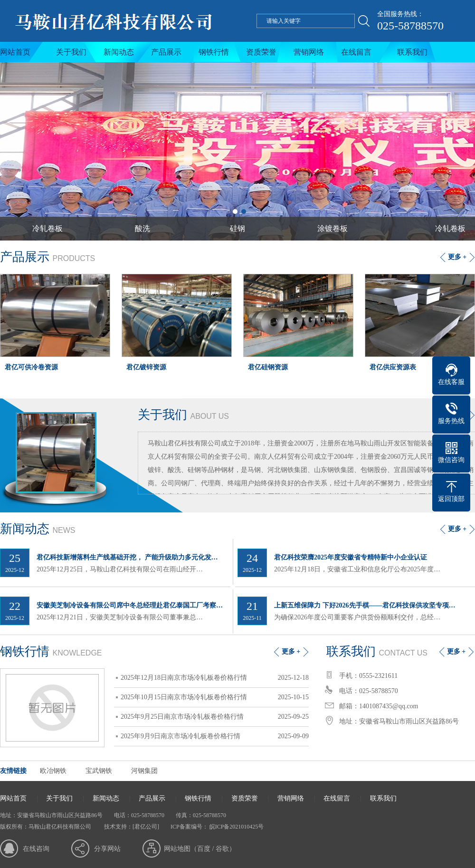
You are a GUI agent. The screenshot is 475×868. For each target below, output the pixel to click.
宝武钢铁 (99, 771)
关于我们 (71, 52)
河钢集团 (144, 771)
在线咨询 (36, 849)
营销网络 (309, 52)
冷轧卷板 (47, 228)
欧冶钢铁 (53, 771)
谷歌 (222, 849)
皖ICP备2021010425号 (236, 827)
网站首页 (15, 52)
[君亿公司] (146, 827)
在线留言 (356, 52)
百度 (204, 849)
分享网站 (107, 849)
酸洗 (142, 228)
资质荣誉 (261, 52)
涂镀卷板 (332, 228)
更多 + (457, 257)
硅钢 (237, 228)
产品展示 (166, 52)
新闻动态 (119, 52)
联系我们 (412, 52)
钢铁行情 (214, 52)
